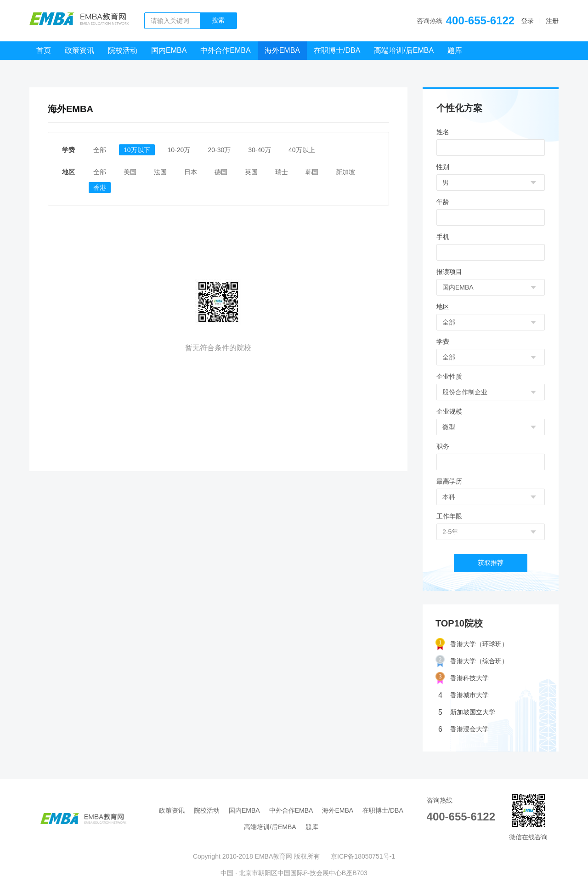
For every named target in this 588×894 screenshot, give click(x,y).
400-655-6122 (480, 20)
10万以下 (137, 150)
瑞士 (282, 172)
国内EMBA (169, 50)
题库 (455, 50)
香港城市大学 (464, 695)
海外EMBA (282, 50)
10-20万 (179, 150)
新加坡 (345, 172)
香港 (100, 188)
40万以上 (302, 150)
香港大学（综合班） (472, 661)
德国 (221, 172)
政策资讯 (79, 50)
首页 (44, 50)
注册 (552, 21)
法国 (160, 172)
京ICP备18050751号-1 (363, 856)
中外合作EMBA (225, 50)
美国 (130, 172)
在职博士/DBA (337, 50)
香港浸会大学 (464, 729)
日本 (191, 172)
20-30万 (219, 150)
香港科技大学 (462, 678)
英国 (251, 172)
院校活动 (123, 50)
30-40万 (260, 150)
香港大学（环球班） (472, 644)
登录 (527, 21)
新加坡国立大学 (467, 712)
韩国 (312, 172)
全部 (100, 150)
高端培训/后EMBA (404, 50)
